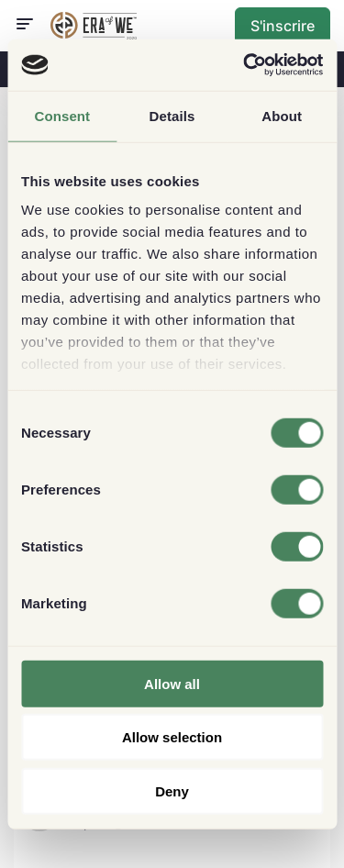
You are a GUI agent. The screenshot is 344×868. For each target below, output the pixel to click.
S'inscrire (283, 26)
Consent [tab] (62, 115)
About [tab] (282, 115)
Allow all (172, 683)
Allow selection (172, 737)
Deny (172, 790)
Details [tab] (172, 115)
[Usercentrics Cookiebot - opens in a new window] (245, 65)
